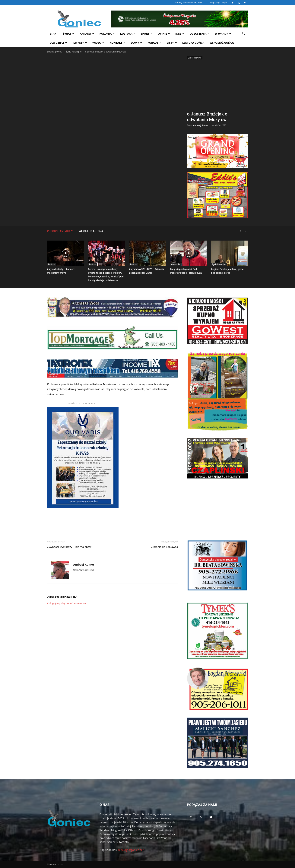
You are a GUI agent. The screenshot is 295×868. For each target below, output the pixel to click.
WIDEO (98, 43)
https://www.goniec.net (84, 570)
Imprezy (80, 43)
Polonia (107, 34)
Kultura (128, 34)
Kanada (87, 34)
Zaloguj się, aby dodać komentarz (67, 603)
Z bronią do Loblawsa (165, 547)
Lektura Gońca (193, 43)
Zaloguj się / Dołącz (218, 3)
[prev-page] (240, 231)
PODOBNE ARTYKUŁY (60, 231)
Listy (172, 43)
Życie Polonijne (74, 52)
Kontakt (117, 43)
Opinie (164, 34)
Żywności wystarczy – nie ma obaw (69, 547)
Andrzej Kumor (201, 125)
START (54, 34)
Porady (154, 43)
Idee (180, 34)
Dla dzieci (58, 43)
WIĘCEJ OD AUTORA (91, 231)
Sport (147, 34)
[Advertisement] (217, 86)
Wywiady (223, 34)
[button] (243, 34)
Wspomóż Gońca (222, 43)
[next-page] (246, 231)
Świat (69, 34)
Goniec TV (176, 264)
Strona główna (55, 52)
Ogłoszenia (200, 34)
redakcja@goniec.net (131, 850)
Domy (136, 43)
